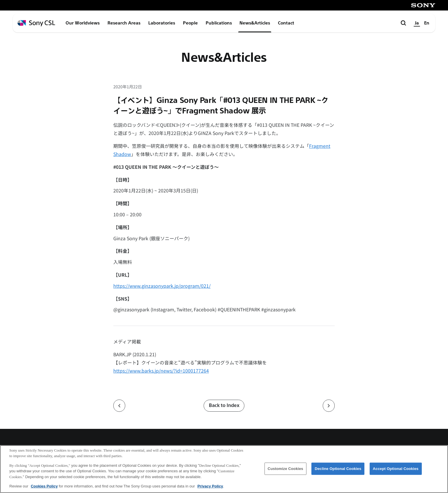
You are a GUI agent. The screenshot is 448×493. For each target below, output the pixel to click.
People (190, 23)
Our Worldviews (83, 23)
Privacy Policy (210, 486)
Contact (286, 23)
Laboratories (162, 23)
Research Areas (124, 23)
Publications (219, 23)
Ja (417, 23)
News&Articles (255, 23)
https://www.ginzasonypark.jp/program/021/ (162, 286)
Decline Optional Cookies (338, 469)
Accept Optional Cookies (396, 469)
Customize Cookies (285, 469)
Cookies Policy (44, 486)
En (427, 23)
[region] (224, 469)
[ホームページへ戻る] (36, 23)
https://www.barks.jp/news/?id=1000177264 (161, 371)
